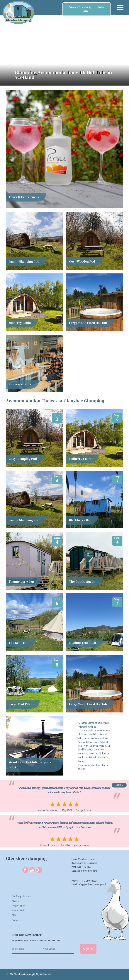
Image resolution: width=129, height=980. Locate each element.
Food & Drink (18, 910)
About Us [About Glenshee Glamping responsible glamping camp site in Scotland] (16, 901)
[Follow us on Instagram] (39, 870)
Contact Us (17, 920)
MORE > (119, 785)
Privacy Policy (18, 906)
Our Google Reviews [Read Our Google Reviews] (21, 896)
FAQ (14, 915)
